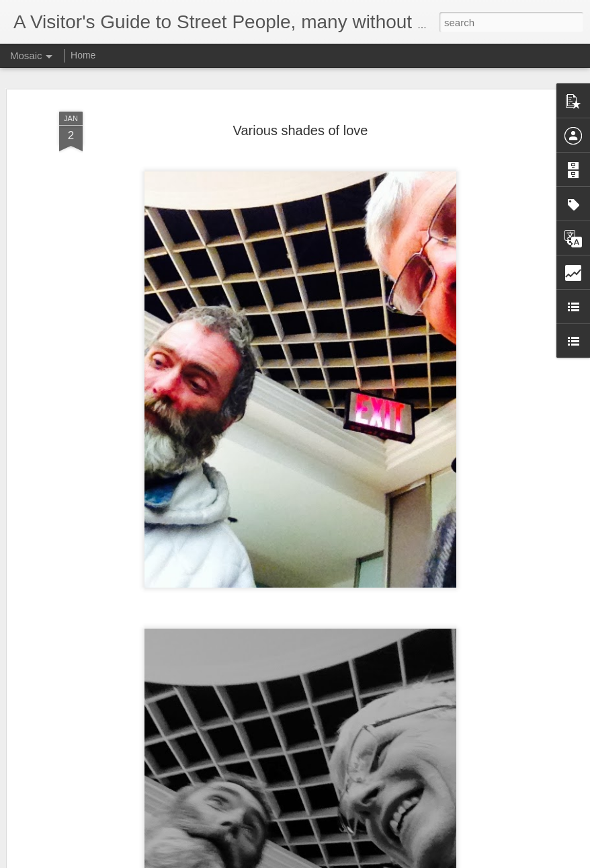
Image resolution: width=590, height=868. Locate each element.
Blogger (337, 861)
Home (83, 55)
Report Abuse (377, 861)
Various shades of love (301, 118)
